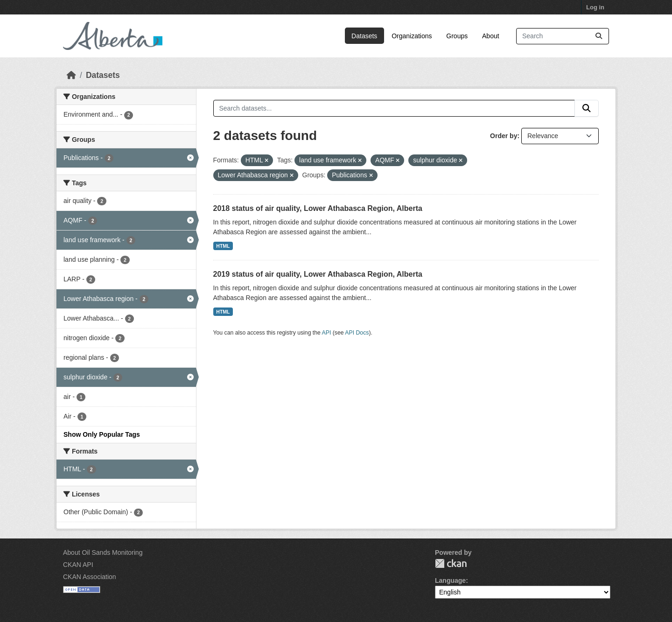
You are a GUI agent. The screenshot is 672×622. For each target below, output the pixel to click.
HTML (223, 246)
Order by (504, 136)
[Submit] (599, 36)
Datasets (364, 36)
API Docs (357, 333)
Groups (457, 36)
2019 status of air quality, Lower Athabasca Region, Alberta (318, 274)
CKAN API (78, 565)
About (491, 36)
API (327, 333)
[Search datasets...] (563, 36)
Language (450, 580)
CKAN (451, 563)
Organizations (412, 36)
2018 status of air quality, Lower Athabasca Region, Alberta (318, 208)
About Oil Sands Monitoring (103, 552)
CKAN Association (90, 577)
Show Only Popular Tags (102, 434)
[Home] (71, 75)
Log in (595, 7)
